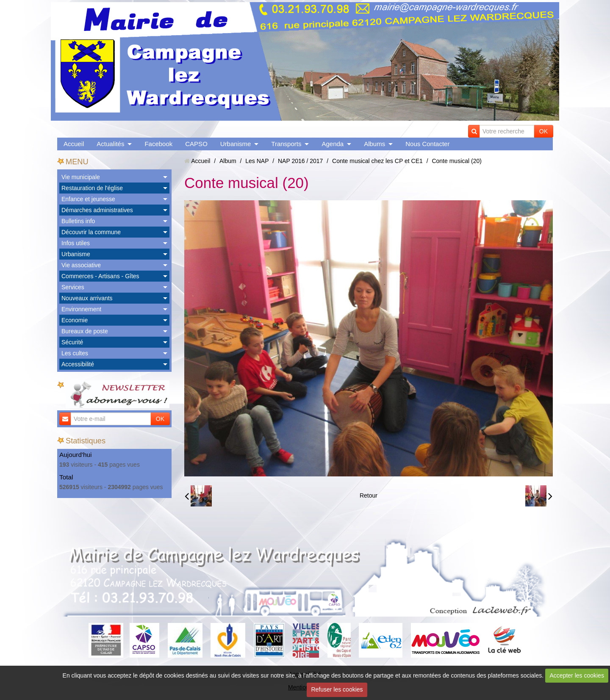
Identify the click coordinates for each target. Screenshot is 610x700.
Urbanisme (236, 144)
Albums (374, 144)
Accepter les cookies (577, 675)
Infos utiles (76, 243)
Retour (369, 495)
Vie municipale (81, 177)
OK (543, 131)
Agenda (333, 144)
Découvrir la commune (91, 232)
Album (228, 161)
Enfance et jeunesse (88, 199)
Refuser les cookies (337, 689)
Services (73, 287)
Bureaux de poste (85, 331)
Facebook (158, 144)
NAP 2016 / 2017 (300, 161)
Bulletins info (78, 221)
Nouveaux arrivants (87, 298)
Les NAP (257, 161)
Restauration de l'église (92, 188)
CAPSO (196, 144)
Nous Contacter (427, 144)
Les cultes (75, 353)
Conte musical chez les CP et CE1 (377, 161)
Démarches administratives (97, 210)
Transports (286, 144)
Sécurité (72, 342)
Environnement (81, 309)
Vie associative (81, 265)
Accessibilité (78, 364)
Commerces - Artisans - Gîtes (100, 276)
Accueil (74, 144)
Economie (75, 320)
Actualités (110, 144)
